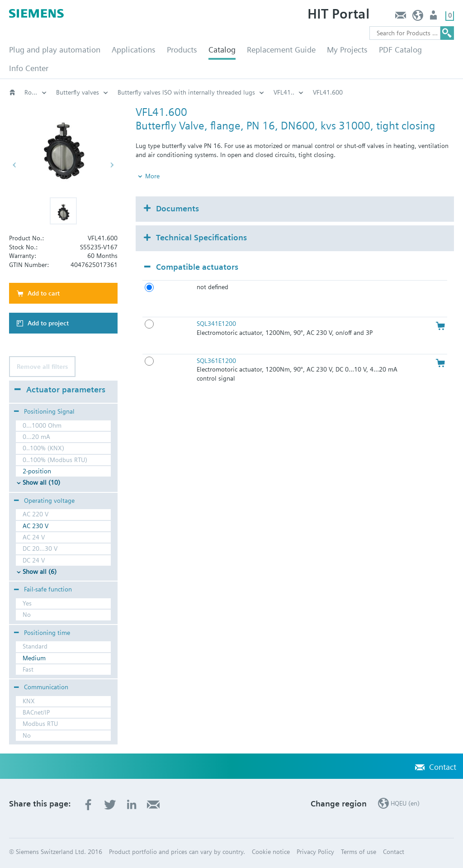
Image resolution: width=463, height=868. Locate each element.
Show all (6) (40, 572)
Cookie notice (271, 852)
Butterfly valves (133, 92)
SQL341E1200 (216, 324)
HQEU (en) (418, 17)
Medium (34, 658)
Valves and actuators (36, 92)
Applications (134, 50)
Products (182, 50)
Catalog (222, 50)
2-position (37, 471)
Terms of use (359, 852)
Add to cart (44, 293)
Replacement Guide (281, 50)
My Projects (347, 50)
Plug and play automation (55, 50)
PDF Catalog (400, 50)
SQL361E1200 (216, 361)
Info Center (29, 68)
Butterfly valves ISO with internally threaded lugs (242, 92)
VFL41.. (340, 92)
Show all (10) (41, 482)
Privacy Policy (315, 852)
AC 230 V (35, 526)
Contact (400, 17)
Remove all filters (42, 367)
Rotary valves (75, 92)
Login (434, 17)
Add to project (48, 323)
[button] (63, 211)
